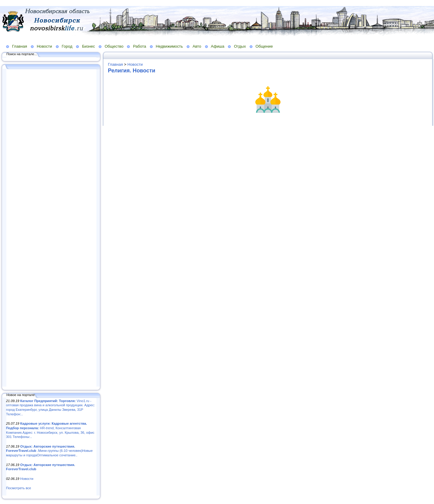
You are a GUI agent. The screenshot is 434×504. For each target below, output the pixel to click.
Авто (197, 46)
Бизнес (88, 46)
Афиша (218, 46)
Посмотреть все (19, 488)
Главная (20, 46)
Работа (139, 46)
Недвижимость (169, 46)
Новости (44, 46)
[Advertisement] (51, 228)
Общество (114, 46)
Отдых (240, 46)
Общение (264, 46)
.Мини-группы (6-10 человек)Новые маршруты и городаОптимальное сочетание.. (49, 451)
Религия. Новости (132, 71)
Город (67, 46)
